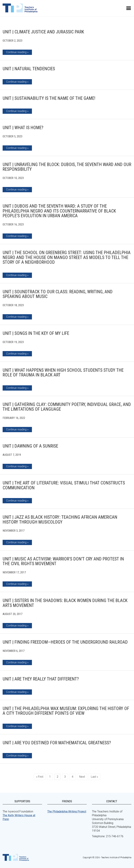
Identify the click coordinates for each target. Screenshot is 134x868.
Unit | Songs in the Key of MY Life (36, 333)
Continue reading (16, 52)
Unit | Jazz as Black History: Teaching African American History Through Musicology (60, 520)
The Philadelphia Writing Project (67, 811)
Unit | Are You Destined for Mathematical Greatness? (57, 743)
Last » (94, 777)
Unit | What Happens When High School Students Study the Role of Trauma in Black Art (63, 373)
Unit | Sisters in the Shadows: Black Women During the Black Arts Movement (65, 603)
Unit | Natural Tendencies (29, 69)
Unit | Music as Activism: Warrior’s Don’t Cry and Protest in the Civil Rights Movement (63, 561)
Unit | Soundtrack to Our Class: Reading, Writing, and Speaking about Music (58, 294)
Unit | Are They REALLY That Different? (41, 679)
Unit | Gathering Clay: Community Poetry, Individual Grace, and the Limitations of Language (67, 407)
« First (40, 777)
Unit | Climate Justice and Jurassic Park (43, 32)
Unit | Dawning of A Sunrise (30, 446)
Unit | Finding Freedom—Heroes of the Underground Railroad (65, 642)
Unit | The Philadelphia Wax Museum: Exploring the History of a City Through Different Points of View (66, 711)
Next (82, 777)
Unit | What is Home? (23, 128)
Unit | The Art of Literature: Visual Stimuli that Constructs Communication (64, 485)
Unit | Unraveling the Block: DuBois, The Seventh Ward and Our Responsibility (67, 167)
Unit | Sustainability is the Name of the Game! (49, 98)
